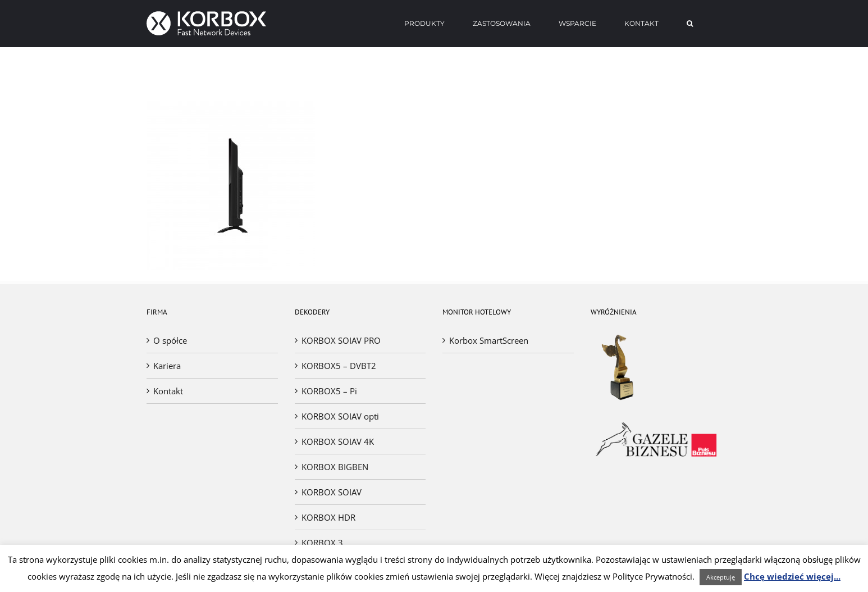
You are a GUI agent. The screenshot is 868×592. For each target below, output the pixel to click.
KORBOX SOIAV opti (340, 416)
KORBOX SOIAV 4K (338, 441)
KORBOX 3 (322, 543)
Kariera (167, 366)
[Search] (690, 24)
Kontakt (168, 391)
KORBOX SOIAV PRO (341, 340)
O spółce (170, 340)
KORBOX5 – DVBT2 (339, 366)
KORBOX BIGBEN (335, 467)
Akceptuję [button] (721, 577)
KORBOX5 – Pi (329, 391)
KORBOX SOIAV (332, 492)
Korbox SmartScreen (489, 340)
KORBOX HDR (328, 517)
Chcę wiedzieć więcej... (792, 576)
